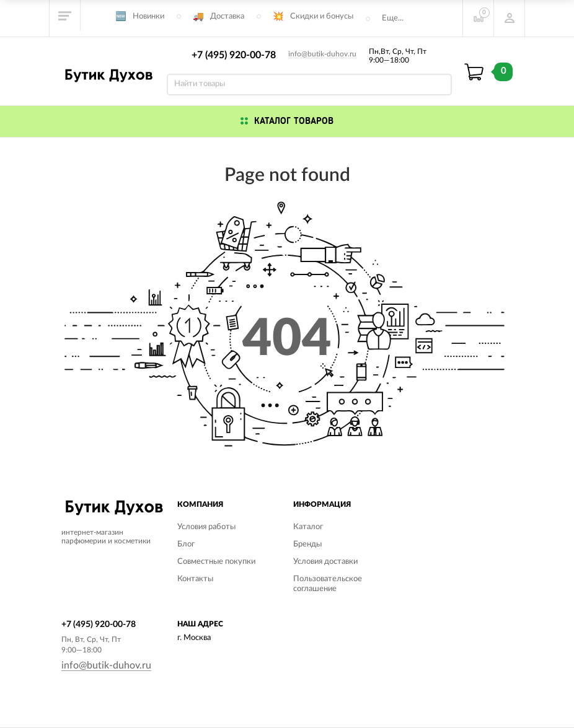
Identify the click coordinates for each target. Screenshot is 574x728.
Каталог (308, 527)
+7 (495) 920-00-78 (234, 55)
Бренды (307, 544)
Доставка (227, 16)
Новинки (148, 16)
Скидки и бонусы (322, 16)
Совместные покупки (216, 562)
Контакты (195, 579)
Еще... (393, 18)
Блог (186, 544)
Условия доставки (325, 562)
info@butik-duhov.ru (322, 54)
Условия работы (206, 527)
